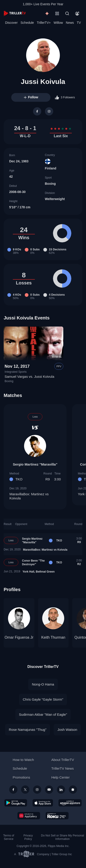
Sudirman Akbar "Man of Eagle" (43, 714)
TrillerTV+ (44, 23)
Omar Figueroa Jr (19, 637)
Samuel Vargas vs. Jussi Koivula (29, 376)
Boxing (50, 184)
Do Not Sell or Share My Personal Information (62, 837)
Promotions (21, 777)
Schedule (27, 23)
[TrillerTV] (15, 13)
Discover (11, 23)
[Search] (67, 13)
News (70, 23)
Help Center (61, 777)
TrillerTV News (63, 768)
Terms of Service (9, 837)
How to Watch (23, 760)
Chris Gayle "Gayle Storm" (43, 699)
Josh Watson (67, 730)
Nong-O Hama (43, 684)
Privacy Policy (28, 837)
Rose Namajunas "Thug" (28, 730)
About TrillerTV (63, 760)
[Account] (77, 13)
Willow (58, 23)
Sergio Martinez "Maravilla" (35, 464)
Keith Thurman (53, 637)
